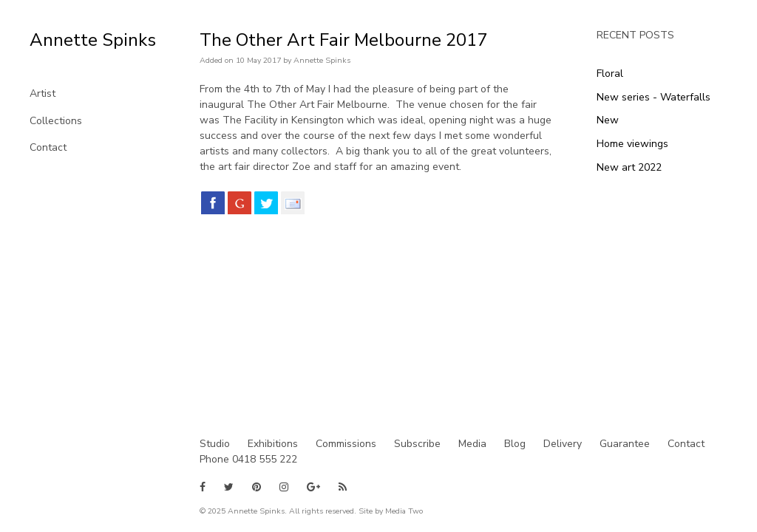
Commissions (346, 444)
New (608, 120)
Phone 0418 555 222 (248, 459)
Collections (56, 121)
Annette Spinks (93, 40)
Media (472, 444)
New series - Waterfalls (654, 97)
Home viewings (632, 144)
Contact (48, 147)
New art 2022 (629, 167)
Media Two (404, 511)
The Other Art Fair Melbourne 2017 (343, 40)
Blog (515, 444)
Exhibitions (273, 444)
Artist (43, 93)
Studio (215, 444)
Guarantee (625, 444)
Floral (610, 74)
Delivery (563, 444)
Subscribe (417, 444)
